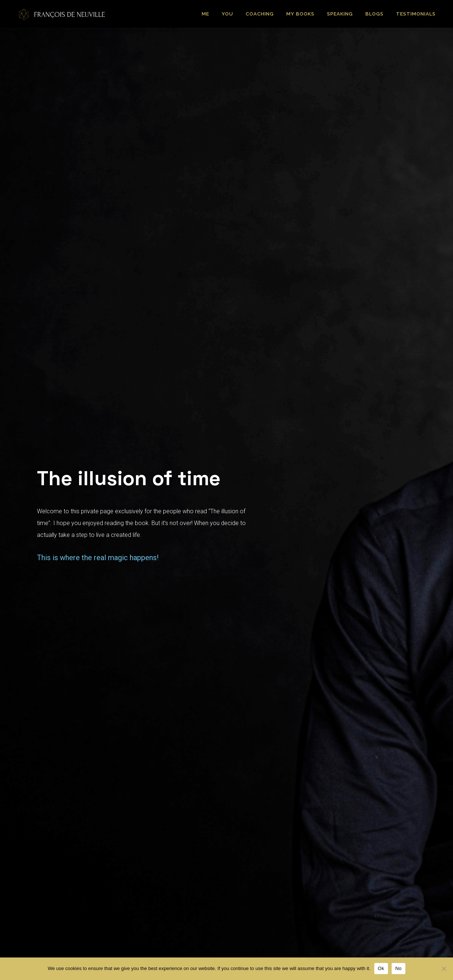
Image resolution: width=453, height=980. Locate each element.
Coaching (260, 14)
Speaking (340, 14)
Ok (381, 968)
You (227, 14)
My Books (300, 14)
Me (205, 14)
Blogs (374, 14)
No (398, 968)
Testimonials (416, 14)
